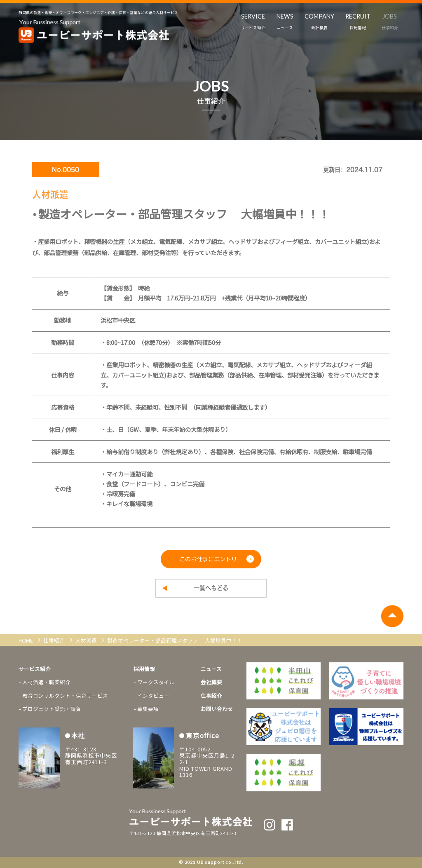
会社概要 (211, 682)
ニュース (211, 669)
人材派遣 (87, 640)
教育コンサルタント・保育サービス (65, 696)
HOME (26, 640)
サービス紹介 (35, 669)
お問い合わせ (217, 709)
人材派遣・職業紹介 (46, 682)
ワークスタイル (156, 682)
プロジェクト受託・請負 (52, 709)
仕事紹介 (55, 640)
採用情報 (144, 669)
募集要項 (148, 709)
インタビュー (153, 696)
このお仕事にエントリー (211, 559)
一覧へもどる (211, 588)
